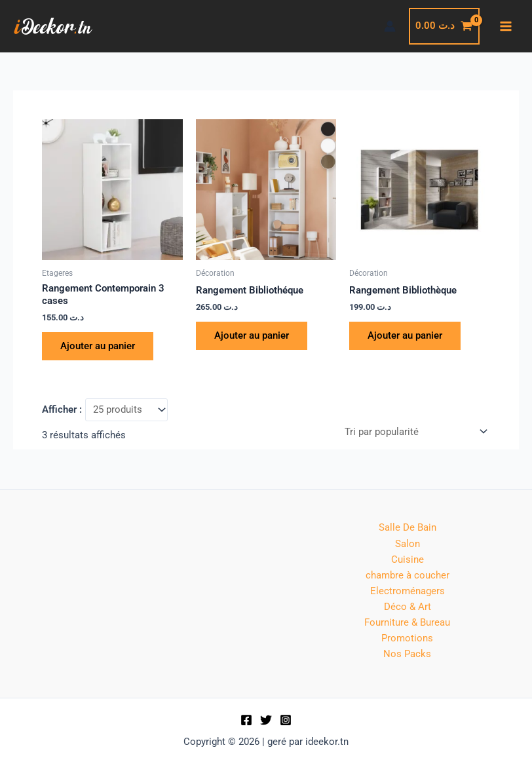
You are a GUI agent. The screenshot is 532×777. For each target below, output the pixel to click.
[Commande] (415, 432)
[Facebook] (246, 720)
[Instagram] (286, 720)
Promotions (407, 638)
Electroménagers (408, 591)
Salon (408, 544)
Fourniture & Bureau (407, 622)
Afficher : (62, 409)
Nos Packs (407, 654)
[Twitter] (266, 720)
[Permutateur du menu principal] (506, 26)
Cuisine (408, 559)
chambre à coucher (408, 575)
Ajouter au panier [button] (98, 346)
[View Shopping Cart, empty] (444, 26)
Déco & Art (408, 607)
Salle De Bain (408, 527)
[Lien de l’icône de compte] (390, 26)
